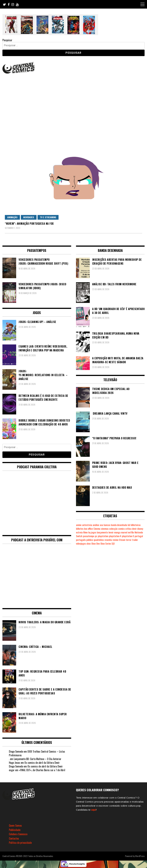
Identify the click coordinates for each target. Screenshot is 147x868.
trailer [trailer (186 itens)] (135, 540)
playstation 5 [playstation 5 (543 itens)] (128, 536)
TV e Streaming (48, 217)
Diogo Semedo (16, 751)
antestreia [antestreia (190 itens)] (87, 525)
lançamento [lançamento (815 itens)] (102, 532)
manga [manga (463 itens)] (117, 532)
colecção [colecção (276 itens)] (113, 529)
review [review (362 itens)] (115, 540)
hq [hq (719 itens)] (89, 532)
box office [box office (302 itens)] (88, 529)
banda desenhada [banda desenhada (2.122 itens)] (119, 525)
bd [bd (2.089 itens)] (129, 525)
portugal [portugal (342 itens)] (139, 536)
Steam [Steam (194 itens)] (122, 540)
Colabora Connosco (18, 834)
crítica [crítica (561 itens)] (128, 529)
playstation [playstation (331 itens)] (103, 536)
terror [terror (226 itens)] (129, 540)
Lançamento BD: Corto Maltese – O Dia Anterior (38, 759)
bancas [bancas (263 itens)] (107, 525)
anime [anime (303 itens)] (79, 525)
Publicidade (15, 830)
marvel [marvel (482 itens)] (124, 532)
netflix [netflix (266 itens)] (131, 532)
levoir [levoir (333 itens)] (111, 532)
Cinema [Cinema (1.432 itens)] (97, 529)
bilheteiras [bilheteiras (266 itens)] (136, 525)
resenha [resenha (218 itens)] (108, 540)
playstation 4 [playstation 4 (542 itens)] (115, 536)
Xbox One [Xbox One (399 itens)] (96, 544)
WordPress (140, 856)
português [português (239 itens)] (81, 540)
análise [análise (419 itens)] (96, 525)
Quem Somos (15, 825)
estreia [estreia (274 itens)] (79, 532)
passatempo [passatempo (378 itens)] (89, 536)
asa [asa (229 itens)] (101, 525)
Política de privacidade (20, 843)
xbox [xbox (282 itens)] (89, 544)
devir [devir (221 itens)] (134, 529)
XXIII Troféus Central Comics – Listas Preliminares (37, 753)
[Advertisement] (73, 99)
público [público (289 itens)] (90, 540)
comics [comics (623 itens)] (121, 529)
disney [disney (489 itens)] (140, 529)
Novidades (29, 217)
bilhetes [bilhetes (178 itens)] (80, 529)
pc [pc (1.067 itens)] (96, 536)
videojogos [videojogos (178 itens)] (81, 544)
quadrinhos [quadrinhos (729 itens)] (99, 540)
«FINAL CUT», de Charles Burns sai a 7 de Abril (42, 770)
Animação (12, 217)
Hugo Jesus (14, 763)
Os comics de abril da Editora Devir (42, 763)
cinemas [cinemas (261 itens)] (105, 529)
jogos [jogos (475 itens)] (94, 532)
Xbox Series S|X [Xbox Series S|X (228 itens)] (108, 544)
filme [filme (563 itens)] (85, 532)
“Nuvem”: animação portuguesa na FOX (29, 224)
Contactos (14, 838)
